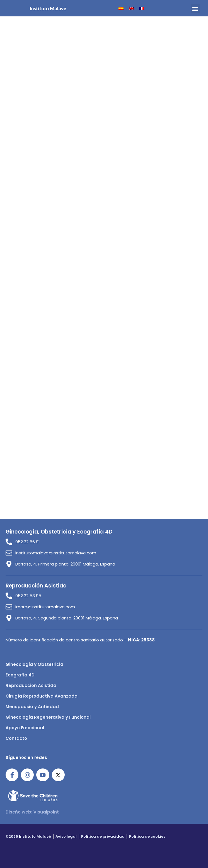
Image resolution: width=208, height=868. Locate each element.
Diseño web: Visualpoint (32, 812)
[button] (195, 9)
